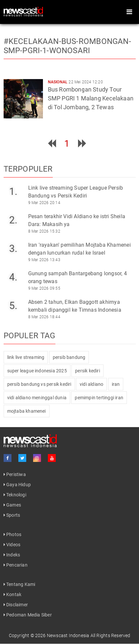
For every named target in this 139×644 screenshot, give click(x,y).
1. (13, 191)
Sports (12, 515)
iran (116, 384)
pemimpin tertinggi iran (99, 398)
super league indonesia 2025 (37, 371)
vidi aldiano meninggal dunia (37, 398)
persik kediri (88, 371)
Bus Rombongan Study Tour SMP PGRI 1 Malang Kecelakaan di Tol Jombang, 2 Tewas (91, 98)
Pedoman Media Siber (28, 615)
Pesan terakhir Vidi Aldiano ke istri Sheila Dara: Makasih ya (77, 220)
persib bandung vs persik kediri (39, 384)
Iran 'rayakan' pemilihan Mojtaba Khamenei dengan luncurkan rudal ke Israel (79, 249)
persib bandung (69, 357)
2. (13, 220)
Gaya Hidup (17, 485)
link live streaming (26, 357)
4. (13, 277)
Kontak (13, 594)
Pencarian (16, 565)
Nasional (58, 82)
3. (13, 249)
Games (12, 505)
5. (13, 306)
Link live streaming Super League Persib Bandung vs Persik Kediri (76, 192)
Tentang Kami (20, 584)
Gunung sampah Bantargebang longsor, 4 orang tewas (78, 277)
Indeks (12, 555)
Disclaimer (16, 605)
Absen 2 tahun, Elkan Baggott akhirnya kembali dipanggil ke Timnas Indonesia (75, 306)
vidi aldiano (91, 384)
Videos (12, 545)
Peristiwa (15, 474)
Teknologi (15, 495)
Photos (13, 534)
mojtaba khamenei (27, 411)
